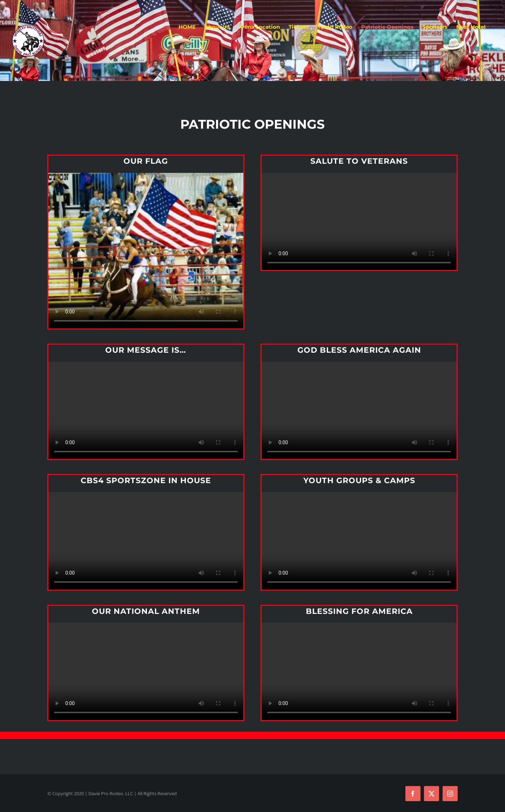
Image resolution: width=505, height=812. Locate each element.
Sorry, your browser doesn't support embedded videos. (146, 251)
